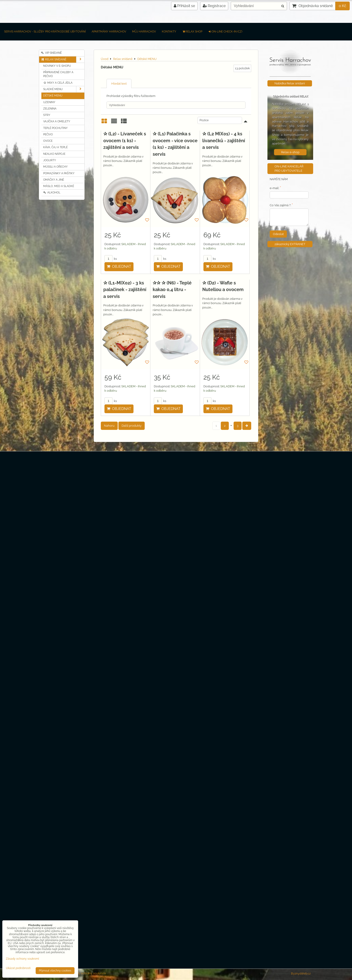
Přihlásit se (184, 6)
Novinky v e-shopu (57, 66)
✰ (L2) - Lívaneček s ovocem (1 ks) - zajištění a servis (125, 141)
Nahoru (109, 426)
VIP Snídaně (51, 53)
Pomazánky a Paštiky (59, 173)
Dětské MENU (53, 96)
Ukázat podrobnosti (18, 968)
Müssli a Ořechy (55, 167)
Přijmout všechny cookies (55, 971)
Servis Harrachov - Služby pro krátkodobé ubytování (45, 32)
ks (111, 259)
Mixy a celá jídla (58, 83)
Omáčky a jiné (54, 180)
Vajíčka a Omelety (57, 121)
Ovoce (48, 141)
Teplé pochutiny (55, 128)
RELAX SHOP (192, 32)
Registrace (214, 6)
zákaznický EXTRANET (290, 244)
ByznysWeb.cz (301, 973)
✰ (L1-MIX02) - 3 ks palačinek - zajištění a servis (125, 290)
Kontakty (169, 32)
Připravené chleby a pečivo (58, 74)
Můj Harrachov (144, 32)
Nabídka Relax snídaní (290, 83)
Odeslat (278, 234)
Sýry (47, 115)
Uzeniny (49, 102)
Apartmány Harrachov (109, 32)
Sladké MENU (64, 89)
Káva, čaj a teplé (55, 147)
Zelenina (50, 109)
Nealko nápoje (54, 154)
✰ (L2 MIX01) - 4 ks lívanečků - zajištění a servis (224, 141)
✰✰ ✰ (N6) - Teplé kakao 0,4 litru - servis (172, 290)
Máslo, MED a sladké (59, 186)
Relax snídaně (63, 60)
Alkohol (52, 193)
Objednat (119, 266)
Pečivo (48, 134)
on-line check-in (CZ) (225, 32)
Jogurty (50, 160)
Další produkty (132, 426)
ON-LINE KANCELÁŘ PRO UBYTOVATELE (289, 169)
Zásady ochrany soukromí (88, 973)
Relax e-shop (290, 152)
